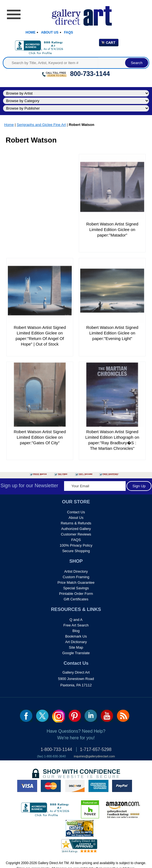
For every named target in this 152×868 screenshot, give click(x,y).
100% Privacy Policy (76, 545)
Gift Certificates (76, 599)
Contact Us (76, 512)
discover (75, 786)
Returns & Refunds (76, 523)
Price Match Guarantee (76, 583)
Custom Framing (76, 577)
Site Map (76, 647)
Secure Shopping (76, 551)
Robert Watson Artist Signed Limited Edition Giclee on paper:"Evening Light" (112, 333)
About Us (50, 32)
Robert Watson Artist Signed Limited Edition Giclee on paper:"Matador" (112, 229)
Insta (59, 716)
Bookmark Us (76, 636)
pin (75, 716)
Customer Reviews (76, 534)
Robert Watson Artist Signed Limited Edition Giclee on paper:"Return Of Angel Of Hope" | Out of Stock (40, 336)
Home (31, 32)
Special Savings (76, 588)
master (51, 786)
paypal (122, 786)
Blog (76, 631)
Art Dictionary (76, 642)
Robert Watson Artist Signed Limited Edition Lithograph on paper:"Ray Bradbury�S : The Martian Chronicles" (112, 440)
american (98, 786)
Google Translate (76, 653)
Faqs (69, 32)
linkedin (91, 716)
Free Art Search (76, 625)
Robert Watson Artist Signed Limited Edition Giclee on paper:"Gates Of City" (40, 437)
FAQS (76, 540)
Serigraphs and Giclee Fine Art (41, 125)
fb (26, 716)
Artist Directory (76, 571)
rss (123, 716)
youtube (107, 716)
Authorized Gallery (76, 529)
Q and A (76, 620)
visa (27, 786)
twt (42, 716)
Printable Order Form (76, 594)
